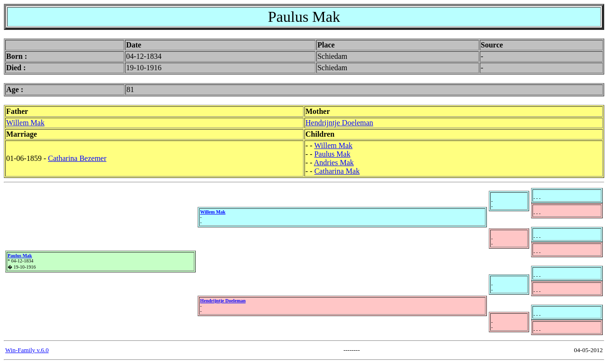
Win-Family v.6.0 (27, 350)
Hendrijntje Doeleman (339, 123)
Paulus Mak (332, 154)
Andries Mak (334, 163)
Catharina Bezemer (77, 158)
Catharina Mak (337, 171)
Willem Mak (25, 123)
